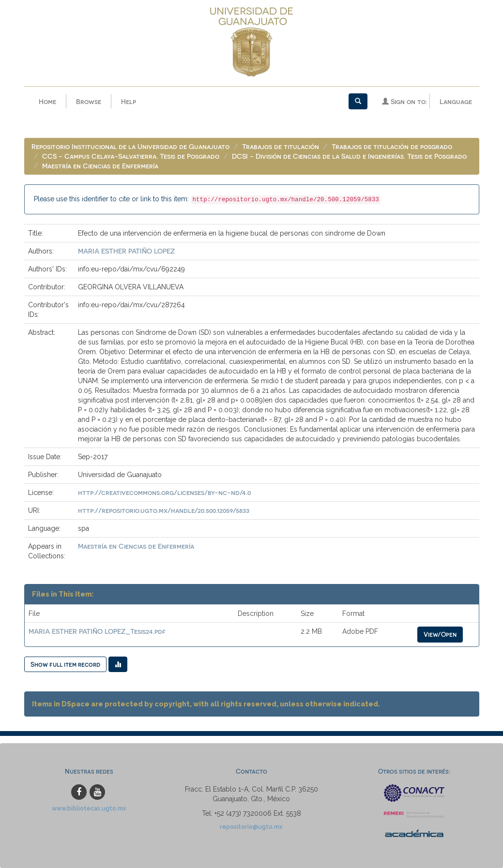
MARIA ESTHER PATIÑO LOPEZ (126, 251)
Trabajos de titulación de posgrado (392, 146)
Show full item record (65, 664)
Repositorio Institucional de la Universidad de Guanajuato (130, 146)
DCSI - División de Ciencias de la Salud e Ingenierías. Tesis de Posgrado (349, 156)
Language (456, 101)
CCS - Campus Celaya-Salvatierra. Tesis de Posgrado (131, 156)
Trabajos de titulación (281, 146)
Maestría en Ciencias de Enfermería (100, 166)
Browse (89, 101)
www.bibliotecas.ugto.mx (89, 808)
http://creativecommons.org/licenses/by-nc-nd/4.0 (164, 492)
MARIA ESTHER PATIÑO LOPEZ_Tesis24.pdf (97, 631)
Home (47, 101)
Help (129, 101)
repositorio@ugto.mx (251, 827)
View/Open (440, 634)
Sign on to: (404, 101)
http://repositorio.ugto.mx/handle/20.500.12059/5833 (164, 510)
